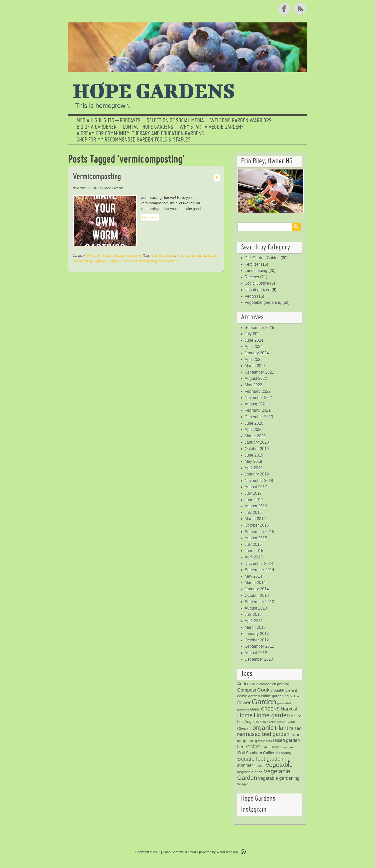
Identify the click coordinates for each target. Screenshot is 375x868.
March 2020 (255, 436)
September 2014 (259, 570)
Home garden (186, 256)
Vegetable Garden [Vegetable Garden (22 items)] (264, 774)
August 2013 (256, 608)
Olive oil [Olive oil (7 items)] (244, 729)
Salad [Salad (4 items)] (265, 747)
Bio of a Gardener (97, 127)
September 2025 (259, 328)
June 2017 (254, 500)
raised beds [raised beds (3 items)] (265, 741)
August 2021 (256, 404)
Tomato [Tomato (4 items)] (259, 766)
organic (201, 256)
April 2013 (254, 621)
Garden (170, 256)
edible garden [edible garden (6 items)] (249, 696)
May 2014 (253, 576)
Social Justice (257, 283)
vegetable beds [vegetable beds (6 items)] (250, 772)
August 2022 (256, 378)
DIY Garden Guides (99, 256)
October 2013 (257, 595)
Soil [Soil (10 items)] (241, 753)
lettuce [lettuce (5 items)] (296, 716)
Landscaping (256, 271)
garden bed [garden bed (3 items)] (284, 703)
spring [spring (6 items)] (286, 753)
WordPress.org (227, 852)
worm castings (168, 261)
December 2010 (259, 659)
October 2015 (257, 525)
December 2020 (259, 417)
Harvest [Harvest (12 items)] (289, 709)
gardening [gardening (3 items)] (243, 710)
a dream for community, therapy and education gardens (140, 134)
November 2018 (259, 481)
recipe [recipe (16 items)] (253, 747)
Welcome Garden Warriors (241, 121)
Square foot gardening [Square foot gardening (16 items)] (264, 759)
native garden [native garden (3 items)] (277, 722)
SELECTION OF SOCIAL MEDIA (175, 121)
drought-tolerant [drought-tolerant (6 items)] (284, 690)
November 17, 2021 (86, 188)
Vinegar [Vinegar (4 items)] (243, 784)
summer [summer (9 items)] (245, 765)
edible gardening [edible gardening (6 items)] (275, 696)
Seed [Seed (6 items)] (275, 747)
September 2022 (259, 372)
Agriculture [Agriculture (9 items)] (248, 684)
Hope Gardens (154, 90)
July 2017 (253, 493)
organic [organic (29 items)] (263, 728)
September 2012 (259, 646)
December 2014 (259, 564)
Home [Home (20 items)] (245, 715)
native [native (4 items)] (264, 722)
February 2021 (258, 410)
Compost (157, 256)
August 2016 (256, 506)
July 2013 (253, 614)
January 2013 (257, 634)
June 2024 (254, 340)
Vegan (250, 296)
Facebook (285, 9)
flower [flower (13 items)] (244, 703)
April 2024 (254, 347)
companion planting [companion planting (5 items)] (274, 684)
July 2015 (253, 544)
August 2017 (256, 487)
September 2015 (259, 532)
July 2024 (253, 334)
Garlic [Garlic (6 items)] (255, 709)
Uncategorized (258, 290)
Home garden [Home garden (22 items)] (272, 715)
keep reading (150, 217)
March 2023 (255, 366)
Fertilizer (252, 264)
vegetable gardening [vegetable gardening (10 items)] (279, 778)
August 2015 (256, 538)
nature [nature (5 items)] (291, 722)
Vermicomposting (97, 177)
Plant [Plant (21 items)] (281, 728)
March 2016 (255, 519)
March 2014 (255, 583)
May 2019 (253, 461)
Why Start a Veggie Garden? (211, 127)
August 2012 (256, 653)
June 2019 (254, 455)
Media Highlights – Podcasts (109, 121)
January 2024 (257, 353)
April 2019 (254, 468)
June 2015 (254, 551)
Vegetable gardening (127, 256)
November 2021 (259, 398)
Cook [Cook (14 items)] (263, 690)
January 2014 (257, 589)
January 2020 (257, 442)
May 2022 (253, 385)
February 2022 (258, 391)
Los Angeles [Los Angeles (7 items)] (248, 722)
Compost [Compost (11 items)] (247, 690)
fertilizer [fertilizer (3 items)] (294, 696)
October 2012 (257, 640)
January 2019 (257, 474)
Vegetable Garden (121, 261)
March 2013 (255, 627)
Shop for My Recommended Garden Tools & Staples (133, 140)
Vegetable (100, 261)
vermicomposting (146, 261)
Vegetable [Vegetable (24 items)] (279, 765)
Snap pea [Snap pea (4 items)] (287, 747)
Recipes (252, 277)
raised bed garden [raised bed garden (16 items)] (268, 734)
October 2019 (257, 449)
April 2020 (254, 430)
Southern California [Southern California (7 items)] (263, 753)
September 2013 (259, 602)
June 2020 (254, 423)
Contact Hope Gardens (148, 127)
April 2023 (254, 359)
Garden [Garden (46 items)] (264, 702)
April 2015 (254, 557)
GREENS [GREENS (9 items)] (270, 709)
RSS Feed (301, 9)
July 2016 (253, 513)
